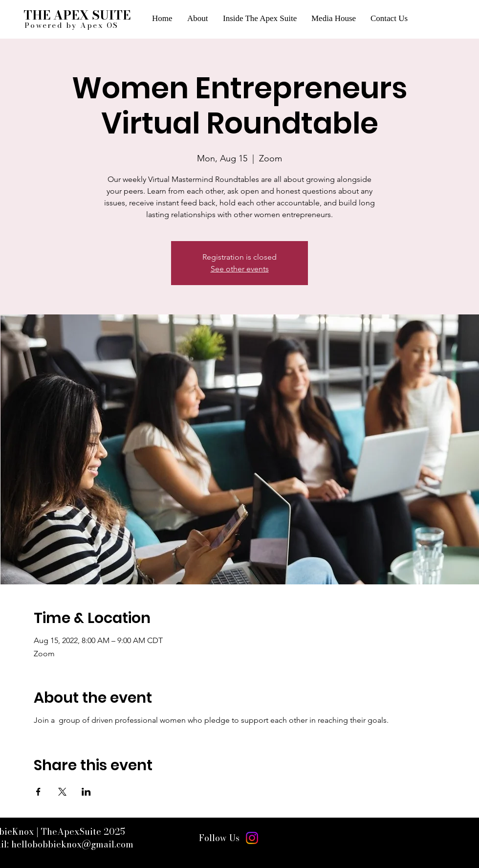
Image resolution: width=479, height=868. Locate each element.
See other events (240, 269)
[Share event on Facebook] (38, 792)
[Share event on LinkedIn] (86, 792)
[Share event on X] (62, 792)
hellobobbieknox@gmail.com (72, 844)
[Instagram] (252, 838)
